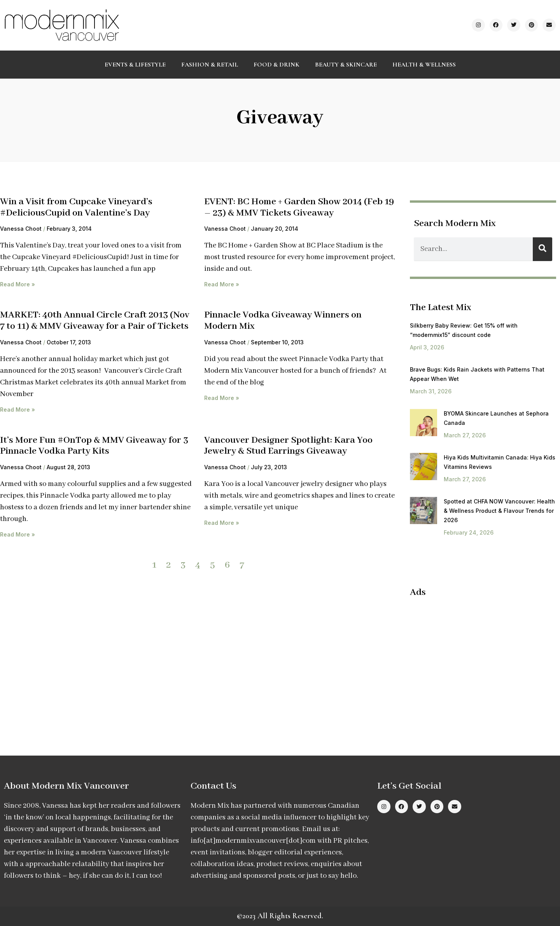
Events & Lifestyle (135, 65)
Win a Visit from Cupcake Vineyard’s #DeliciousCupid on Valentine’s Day (76, 207)
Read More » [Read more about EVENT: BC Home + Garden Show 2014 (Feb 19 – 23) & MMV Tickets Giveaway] (222, 284)
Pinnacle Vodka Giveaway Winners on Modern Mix (283, 321)
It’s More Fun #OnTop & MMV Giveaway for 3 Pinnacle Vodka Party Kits (94, 446)
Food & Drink (276, 65)
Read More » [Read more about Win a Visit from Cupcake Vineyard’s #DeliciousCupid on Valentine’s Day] (17, 284)
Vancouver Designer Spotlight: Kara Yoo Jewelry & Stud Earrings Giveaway (288, 446)
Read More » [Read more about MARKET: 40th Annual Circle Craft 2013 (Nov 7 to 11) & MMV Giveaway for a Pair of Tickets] (17, 410)
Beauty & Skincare (346, 65)
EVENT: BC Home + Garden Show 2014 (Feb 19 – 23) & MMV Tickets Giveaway (299, 207)
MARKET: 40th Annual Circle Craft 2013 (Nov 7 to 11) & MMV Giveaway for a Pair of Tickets (95, 321)
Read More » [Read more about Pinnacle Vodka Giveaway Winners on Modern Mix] (222, 398)
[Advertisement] (475, 661)
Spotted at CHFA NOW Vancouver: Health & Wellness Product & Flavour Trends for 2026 (499, 511)
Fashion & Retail (210, 65)
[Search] (542, 249)
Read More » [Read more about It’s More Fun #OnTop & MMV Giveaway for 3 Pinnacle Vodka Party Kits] (17, 534)
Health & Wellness (424, 65)
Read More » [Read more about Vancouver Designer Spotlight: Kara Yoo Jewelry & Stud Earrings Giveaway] (222, 523)
